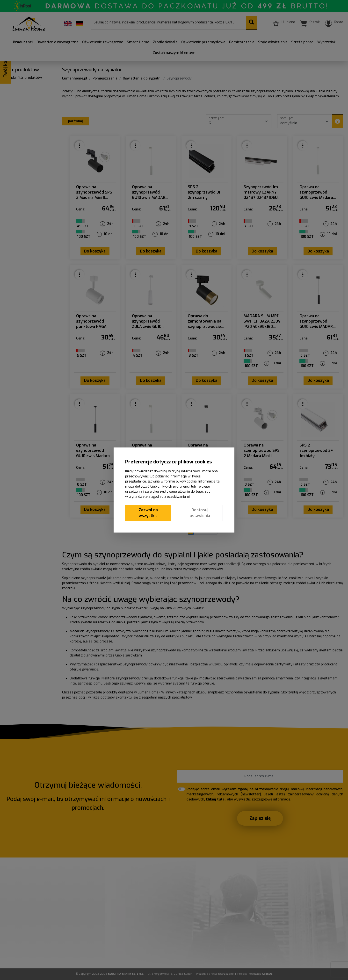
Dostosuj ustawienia (200, 513)
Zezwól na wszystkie (148, 513)
